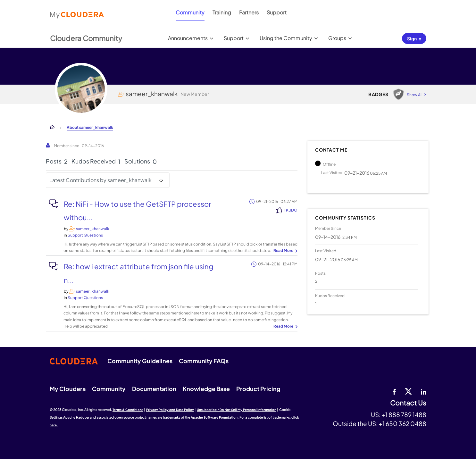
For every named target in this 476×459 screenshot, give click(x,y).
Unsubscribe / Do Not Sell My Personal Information (237, 410)
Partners (249, 12)
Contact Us (408, 403)
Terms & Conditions (128, 410)
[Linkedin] (424, 391)
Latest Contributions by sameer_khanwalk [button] (100, 180)
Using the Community (286, 38)
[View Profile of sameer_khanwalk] (93, 229)
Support (277, 12)
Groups (337, 38)
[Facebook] (394, 391)
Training (222, 12)
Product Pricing (258, 389)
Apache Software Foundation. (215, 417)
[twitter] (408, 391)
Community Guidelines (140, 361)
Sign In (414, 38)
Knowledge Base (206, 389)
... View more (285, 251)
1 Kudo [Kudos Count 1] (291, 210)
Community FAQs (204, 361)
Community (190, 12)
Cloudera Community (86, 38)
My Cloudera (68, 389)
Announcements (188, 38)
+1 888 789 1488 (404, 414)
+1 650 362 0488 (402, 423)
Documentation (154, 389)
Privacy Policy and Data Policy (170, 410)
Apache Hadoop (76, 417)
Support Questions (85, 235)
